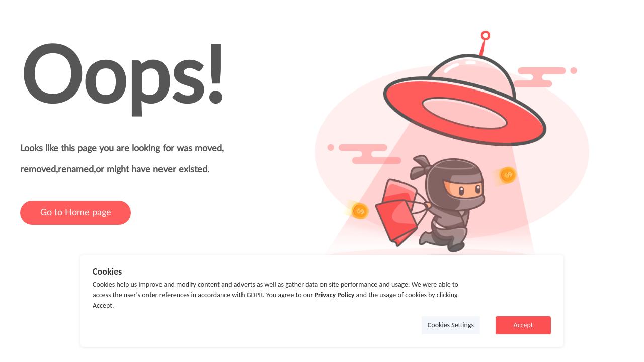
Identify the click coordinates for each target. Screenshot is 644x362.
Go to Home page (76, 213)
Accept (524, 325)
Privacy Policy (334, 295)
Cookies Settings (451, 325)
